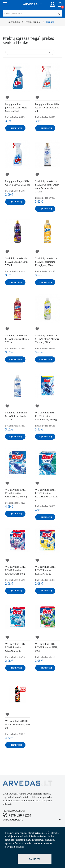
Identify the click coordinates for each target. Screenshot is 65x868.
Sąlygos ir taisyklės (15, 847)
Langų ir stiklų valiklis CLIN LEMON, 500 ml (18, 183)
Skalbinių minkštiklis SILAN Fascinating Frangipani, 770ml (46, 262)
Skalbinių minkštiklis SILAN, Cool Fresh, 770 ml (16, 416)
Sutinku (34, 859)
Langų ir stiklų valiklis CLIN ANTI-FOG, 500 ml (47, 108)
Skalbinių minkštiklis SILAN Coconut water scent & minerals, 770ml (47, 186)
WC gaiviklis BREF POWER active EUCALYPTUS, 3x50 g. (47, 495)
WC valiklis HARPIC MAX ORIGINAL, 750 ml (17, 724)
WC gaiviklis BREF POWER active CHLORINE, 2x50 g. (46, 416)
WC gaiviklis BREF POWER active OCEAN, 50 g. (16, 647)
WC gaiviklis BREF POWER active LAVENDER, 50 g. (16, 570)
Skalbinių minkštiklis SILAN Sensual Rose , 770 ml (17, 339)
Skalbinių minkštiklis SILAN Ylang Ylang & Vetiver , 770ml (47, 339)
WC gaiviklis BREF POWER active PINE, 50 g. (47, 647)
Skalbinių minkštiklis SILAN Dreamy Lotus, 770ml (17, 262)
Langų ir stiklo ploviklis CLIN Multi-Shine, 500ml (17, 108)
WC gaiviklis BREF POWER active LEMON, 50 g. (46, 570)
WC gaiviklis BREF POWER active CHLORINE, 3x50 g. (16, 493)
